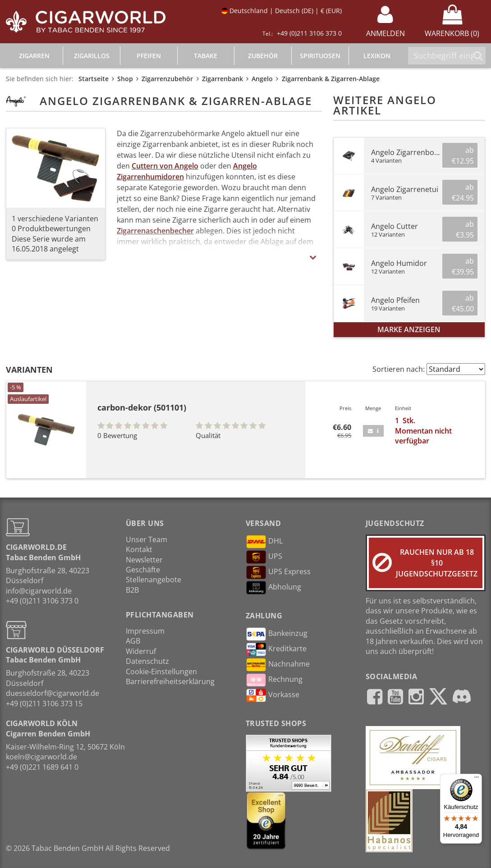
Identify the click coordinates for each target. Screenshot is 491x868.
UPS (264, 557)
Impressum (145, 631)
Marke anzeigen (409, 329)
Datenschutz (147, 661)
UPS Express (278, 572)
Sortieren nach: (399, 369)
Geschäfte (143, 570)
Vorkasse (273, 695)
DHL (264, 542)
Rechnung (274, 680)
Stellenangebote (154, 580)
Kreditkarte (276, 649)
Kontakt (139, 549)
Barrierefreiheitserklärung (170, 681)
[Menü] (477, 779)
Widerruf (141, 651)
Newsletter (144, 560)
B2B (132, 590)
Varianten (29, 370)
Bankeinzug (277, 634)
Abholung (273, 588)
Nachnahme (278, 665)
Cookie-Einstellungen (161, 672)
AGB (133, 641)
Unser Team (147, 539)
